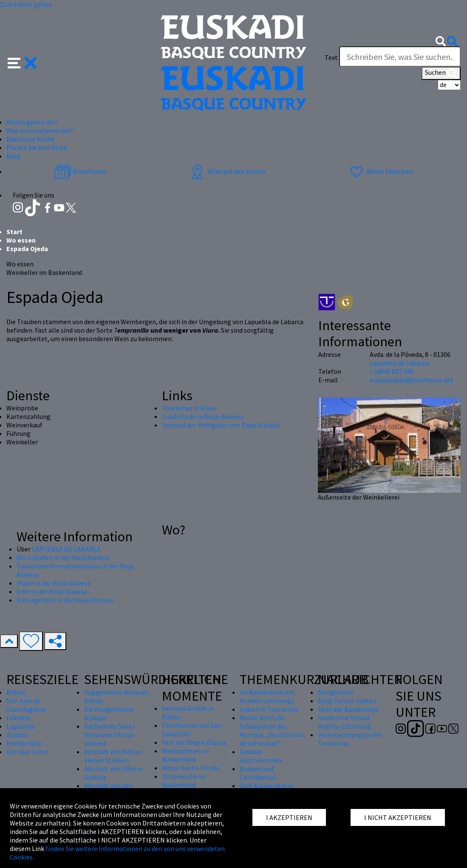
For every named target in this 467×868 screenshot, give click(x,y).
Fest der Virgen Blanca (194, 742)
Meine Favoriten (381, 171)
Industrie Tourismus (269, 709)
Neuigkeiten (336, 692)
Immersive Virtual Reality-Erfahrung (344, 722)
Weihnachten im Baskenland (186, 755)
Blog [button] (13, 156)
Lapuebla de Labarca (399, 363)
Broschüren (80, 171)
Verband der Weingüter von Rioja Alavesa (221, 425)
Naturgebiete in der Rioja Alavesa (65, 600)
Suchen (441, 73)
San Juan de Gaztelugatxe (26, 705)
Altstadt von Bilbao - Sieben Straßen (115, 756)
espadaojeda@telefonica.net (412, 380)
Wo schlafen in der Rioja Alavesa (63, 557)
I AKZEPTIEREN (289, 817)
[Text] (400, 57)
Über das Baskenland (348, 709)
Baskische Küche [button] (30, 139)
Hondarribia (24, 743)
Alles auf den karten (227, 171)
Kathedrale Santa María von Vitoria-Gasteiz (110, 735)
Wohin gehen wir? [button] (32, 122)
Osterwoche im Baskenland (184, 780)
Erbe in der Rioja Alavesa (52, 591)
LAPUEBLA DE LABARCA (66, 549)
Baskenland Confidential (258, 773)
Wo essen (21, 240)
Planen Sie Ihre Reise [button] (37, 147)
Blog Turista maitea (347, 701)
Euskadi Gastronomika (261, 756)
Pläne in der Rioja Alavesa (54, 583)
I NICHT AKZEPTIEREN (398, 817)
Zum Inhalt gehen (26, 4)
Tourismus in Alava (189, 408)
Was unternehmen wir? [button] (40, 130)
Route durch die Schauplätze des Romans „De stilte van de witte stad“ (272, 730)
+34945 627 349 (392, 371)
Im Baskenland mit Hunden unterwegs (267, 696)
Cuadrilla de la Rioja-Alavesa (203, 416)
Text (331, 57)
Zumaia (17, 735)
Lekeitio (18, 718)
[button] (22, 62)
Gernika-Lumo (27, 752)
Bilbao (16, 692)
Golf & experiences (267, 786)
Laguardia (21, 726)
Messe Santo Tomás (191, 768)
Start (14, 232)
